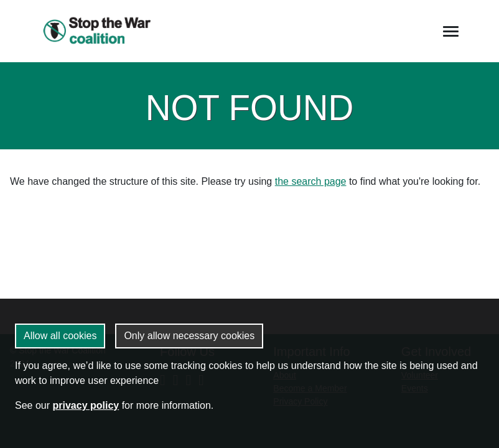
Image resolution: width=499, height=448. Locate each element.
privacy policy (86, 405)
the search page (311, 181)
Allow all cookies (60, 336)
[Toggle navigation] (451, 31)
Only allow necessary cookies (189, 336)
